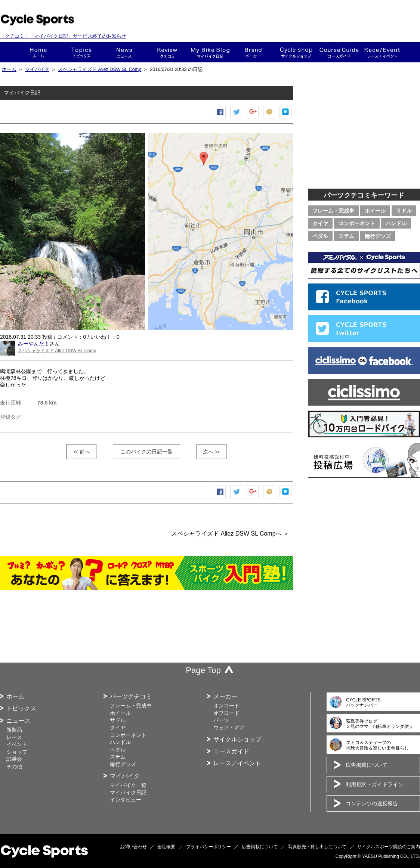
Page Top (203, 670)
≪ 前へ (81, 452)
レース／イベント (237, 763)
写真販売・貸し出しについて (317, 847)
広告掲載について (367, 765)
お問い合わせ (133, 847)
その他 (14, 766)
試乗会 (14, 759)
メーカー (253, 52)
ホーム (38, 52)
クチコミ (167, 52)
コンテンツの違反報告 (372, 803)
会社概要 (166, 847)
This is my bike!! (210, 52)
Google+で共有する (253, 118)
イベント (17, 744)
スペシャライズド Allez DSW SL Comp (100, 69)
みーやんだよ (34, 344)
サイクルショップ (237, 739)
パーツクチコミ (131, 696)
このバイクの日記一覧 (146, 452)
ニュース (124, 52)
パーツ (221, 720)
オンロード (226, 706)
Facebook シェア (220, 118)
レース (14, 737)
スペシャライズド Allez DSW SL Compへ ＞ (230, 534)
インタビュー (126, 800)
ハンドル (396, 223)
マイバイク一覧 (128, 785)
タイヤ (320, 223)
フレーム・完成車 (333, 211)
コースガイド (339, 52)
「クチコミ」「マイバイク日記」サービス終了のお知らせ (63, 36)
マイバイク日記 (128, 793)
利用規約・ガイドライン (374, 784)
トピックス (81, 52)
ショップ (296, 52)
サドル (404, 211)
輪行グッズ (378, 236)
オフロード (226, 713)
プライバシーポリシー (209, 847)
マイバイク (37, 69)
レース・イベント (382, 52)
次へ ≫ (211, 452)
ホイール (375, 211)
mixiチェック (269, 118)
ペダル (320, 236)
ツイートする (237, 118)
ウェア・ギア (229, 728)
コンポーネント (357, 223)
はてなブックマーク (286, 118)
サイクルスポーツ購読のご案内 (389, 847)
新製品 (14, 730)
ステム (346, 236)
